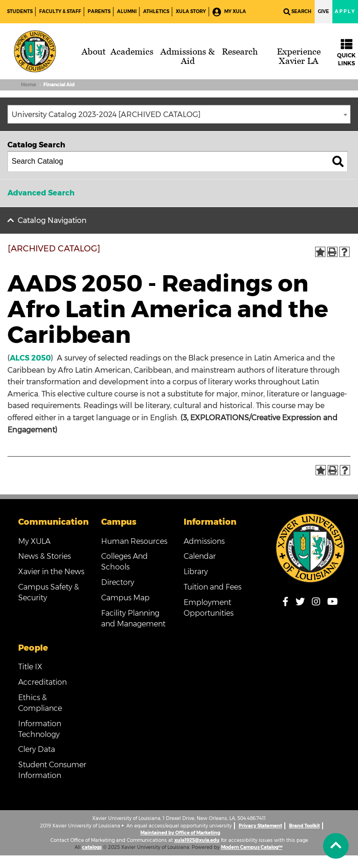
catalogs (92, 847)
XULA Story (191, 11)
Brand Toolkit (304, 826)
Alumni (127, 11)
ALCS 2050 (30, 358)
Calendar (200, 556)
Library (196, 572)
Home (28, 85)
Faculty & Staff (60, 11)
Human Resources (134, 541)
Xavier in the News (51, 572)
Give (324, 11)
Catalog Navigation (52, 220)
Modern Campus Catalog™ (252, 847)
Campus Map (125, 598)
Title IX (30, 667)
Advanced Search (41, 193)
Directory (118, 582)
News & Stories (45, 556)
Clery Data (37, 749)
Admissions (204, 541)
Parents (99, 11)
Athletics (156, 11)
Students (20, 11)
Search (297, 12)
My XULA (229, 12)
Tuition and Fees (213, 587)
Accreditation (42, 682)
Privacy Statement (260, 826)
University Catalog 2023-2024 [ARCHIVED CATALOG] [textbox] (106, 115)
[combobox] (179, 114)
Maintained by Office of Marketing (180, 833)
